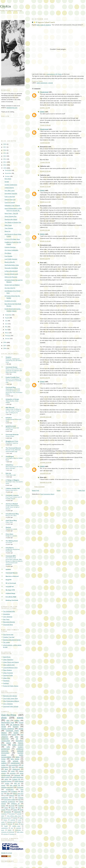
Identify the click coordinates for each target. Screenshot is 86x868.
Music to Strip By (10, 262)
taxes (3, 830)
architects (14, 791)
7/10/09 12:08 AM (45, 125)
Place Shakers (7, 670)
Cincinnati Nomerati (12, 435)
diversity (10, 824)
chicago (3, 824)
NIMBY (19, 822)
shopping (13, 773)
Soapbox (9, 357)
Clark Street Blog (11, 521)
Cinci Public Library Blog (10, 698)
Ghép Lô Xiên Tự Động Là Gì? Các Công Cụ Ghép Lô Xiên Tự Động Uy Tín (13, 411)
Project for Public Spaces (11, 686)
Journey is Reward (12, 504)
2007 (5, 346)
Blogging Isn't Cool (12, 441)
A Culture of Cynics (10, 301)
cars (8, 720)
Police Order (9, 522)
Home (59, 490)
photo (4, 718)
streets (21, 729)
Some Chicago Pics (11, 216)
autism (15, 810)
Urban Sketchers (8, 660)
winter (13, 771)
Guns (20, 820)
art (17, 739)
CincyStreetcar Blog (12, 514)
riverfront (13, 820)
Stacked (8, 527)
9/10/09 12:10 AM (45, 187)
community (20, 787)
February (8, 336)
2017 (5, 147)
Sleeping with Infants (11, 219)
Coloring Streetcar (10, 247)
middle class (16, 826)
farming (15, 818)
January (7, 339)
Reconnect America (9, 622)
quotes (16, 733)
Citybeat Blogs (10, 593)
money (21, 818)
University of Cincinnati (8, 832)
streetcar (4, 735)
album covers (5, 777)
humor (14, 735)
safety (6, 779)
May (6, 327)
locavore (21, 798)
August (7, 318)
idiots (19, 808)
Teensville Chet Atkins (11, 268)
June (7, 324)
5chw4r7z (9, 418)
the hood (11, 806)
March (7, 333)
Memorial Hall (11, 822)
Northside (17, 775)
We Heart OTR (10, 590)
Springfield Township (11, 193)
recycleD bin (10, 587)
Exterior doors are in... (12, 490)
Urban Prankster (8, 673)
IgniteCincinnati (11, 426)
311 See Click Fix (10, 288)
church (3, 785)
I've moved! (9, 543)
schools (51, 83)
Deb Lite (8, 473)
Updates (8, 569)
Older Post (82, 490)
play (17, 737)
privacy (5, 820)
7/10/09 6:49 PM (45, 162)
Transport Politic (8, 675)
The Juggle (6, 642)
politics (17, 720)
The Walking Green (12, 541)
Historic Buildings (8, 729)
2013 (5, 156)
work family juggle (9, 800)
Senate (7, 182)
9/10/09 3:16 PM (45, 259)
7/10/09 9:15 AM (45, 143)
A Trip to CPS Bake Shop (12, 239)
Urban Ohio (7, 678)
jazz (19, 800)
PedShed (6, 683)
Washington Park (8, 723)
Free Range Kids (8, 635)
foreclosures (7, 812)
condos (7, 783)
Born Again (8, 179)
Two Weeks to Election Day (13, 222)
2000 (5, 348)
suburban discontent (7, 787)
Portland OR (16, 779)
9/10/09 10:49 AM (45, 241)
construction (6, 741)
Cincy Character (8, 704)
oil (5, 795)
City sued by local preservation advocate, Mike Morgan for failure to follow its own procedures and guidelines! (14, 561)
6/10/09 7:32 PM (45, 108)
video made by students (44, 25)
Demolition (19, 741)
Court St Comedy (10, 202)
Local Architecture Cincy (10, 668)
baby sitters (20, 832)
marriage (19, 828)
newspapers (5, 828)
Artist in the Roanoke (11, 277)
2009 (5, 168)
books (21, 810)
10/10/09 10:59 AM (46, 462)
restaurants (5, 798)
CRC (8, 747)
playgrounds (15, 763)
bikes (6, 769)
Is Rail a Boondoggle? (11, 271)
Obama (4, 733)
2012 (5, 159)
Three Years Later (11, 475)
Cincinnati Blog (11, 387)
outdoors (12, 795)
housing (16, 727)
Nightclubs (18, 830)
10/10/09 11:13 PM (46, 482)
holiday (3, 765)
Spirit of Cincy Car (10, 199)
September (8, 315)
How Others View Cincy (14, 816)
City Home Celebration (11, 250)
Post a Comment (39, 487)
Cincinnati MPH (11, 556)
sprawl (4, 727)
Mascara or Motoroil (12, 576)
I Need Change (9, 188)
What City (8, 231)
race (19, 795)
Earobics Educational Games (12, 640)
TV (13, 798)
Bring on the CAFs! (11, 516)
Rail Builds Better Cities (12, 265)
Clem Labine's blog (9, 665)
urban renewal (19, 781)
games (17, 824)
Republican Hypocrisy (12, 443)
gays (22, 824)
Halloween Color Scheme (12, 205)
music (3, 761)
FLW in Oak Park (10, 197)
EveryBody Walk (11, 597)
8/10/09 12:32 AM (45, 171)
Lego (13, 767)
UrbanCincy (9, 465)
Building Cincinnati (12, 600)
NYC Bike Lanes (10, 191)
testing (10, 830)
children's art (15, 804)
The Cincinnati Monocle (13, 448)
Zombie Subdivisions (11, 185)
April (6, 330)
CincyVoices (10, 548)
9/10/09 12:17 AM (45, 202)
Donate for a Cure (7, 853)
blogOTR (9, 580)
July (6, 321)
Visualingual (10, 456)
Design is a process (11, 536)
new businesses (14, 765)
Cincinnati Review (11, 367)
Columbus (6, 834)
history (13, 808)
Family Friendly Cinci (12, 377)
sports (3, 806)
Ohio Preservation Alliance (11, 701)
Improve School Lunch (46, 22)
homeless (4, 771)
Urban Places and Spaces (11, 662)
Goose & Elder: (10, 436)
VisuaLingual (44, 92)
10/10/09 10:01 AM (46, 417)
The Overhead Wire (9, 611)
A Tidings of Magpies (12, 480)
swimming (5, 739)
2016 (5, 150)
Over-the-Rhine (9, 715)
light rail (17, 783)
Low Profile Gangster (11, 259)
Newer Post (35, 490)
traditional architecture (8, 802)
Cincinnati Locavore (12, 495)
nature (9, 743)
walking (4, 763)
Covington (4, 814)
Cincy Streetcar (8, 617)
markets (21, 767)
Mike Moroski (10, 408)
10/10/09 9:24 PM (45, 473)
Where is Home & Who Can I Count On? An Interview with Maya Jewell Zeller (14, 371)
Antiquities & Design (12, 399)
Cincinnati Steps (8, 625)
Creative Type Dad (9, 637)
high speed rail (15, 785)
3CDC (6, 808)
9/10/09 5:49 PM (45, 378)
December (8, 170)
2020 (5, 144)
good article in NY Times (54, 74)
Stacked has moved (11, 529)
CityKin (42, 112)
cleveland (12, 834)
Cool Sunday (9, 256)
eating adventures (42, 83)
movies (3, 810)
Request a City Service (10, 696)
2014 (5, 153)
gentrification (10, 789)
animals (19, 814)
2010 (5, 165)
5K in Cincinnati (11, 583)
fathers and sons (18, 794)
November (8, 173)
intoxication (18, 812)
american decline (6, 781)
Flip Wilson (8, 253)
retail (3, 816)
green (18, 757)
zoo (12, 828)
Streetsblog (7, 614)
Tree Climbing (9, 228)
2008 (5, 342)
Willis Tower (8, 225)
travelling (21, 806)
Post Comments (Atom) (47, 494)
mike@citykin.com (12, 108)
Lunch (3, 822)
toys (9, 810)
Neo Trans (6, 619)
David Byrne (7, 657)
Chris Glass (9, 534)
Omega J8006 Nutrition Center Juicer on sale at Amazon (12, 507)
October (7, 176)
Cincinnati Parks (12, 731)
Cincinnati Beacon (12, 573)
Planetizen (6, 681)
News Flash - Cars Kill (11, 213)
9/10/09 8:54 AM (45, 230)
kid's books (15, 759)
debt (8, 794)
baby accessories (6, 818)
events (20, 718)
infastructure (16, 769)
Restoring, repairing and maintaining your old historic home (14, 361)
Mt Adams (12, 814)
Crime (3, 759)
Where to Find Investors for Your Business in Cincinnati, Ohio (14, 381)
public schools (18, 745)
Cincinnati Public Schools (11, 706)
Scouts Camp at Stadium (12, 285)
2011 (5, 162)
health (6, 826)
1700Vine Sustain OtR (13, 488)
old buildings (15, 725)
